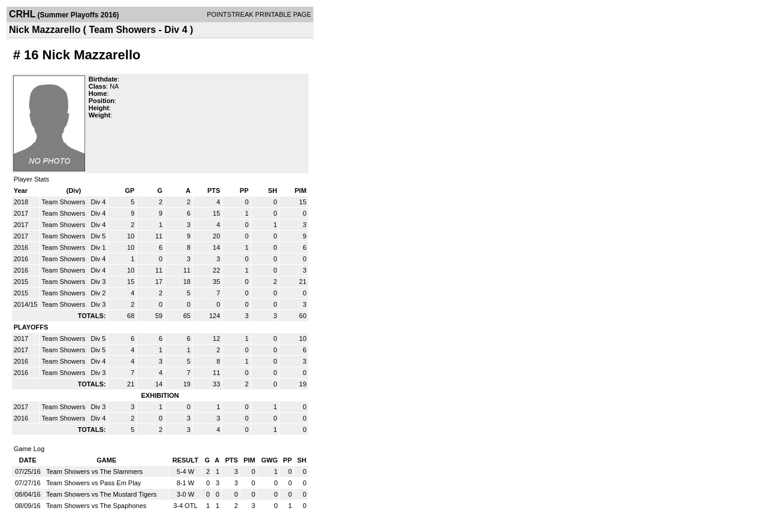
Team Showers (64, 202)
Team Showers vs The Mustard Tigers (101, 494)
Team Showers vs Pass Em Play (93, 483)
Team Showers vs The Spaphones (96, 506)
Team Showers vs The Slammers (94, 471)
